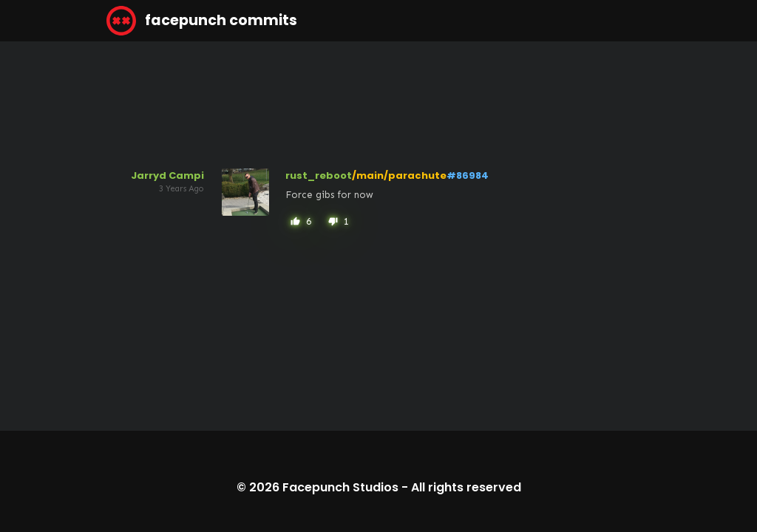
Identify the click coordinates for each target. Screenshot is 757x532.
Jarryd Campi (167, 175)
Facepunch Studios (340, 487)
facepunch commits (202, 21)
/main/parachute (399, 175)
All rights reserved (466, 487)
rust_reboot (319, 175)
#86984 (468, 175)
